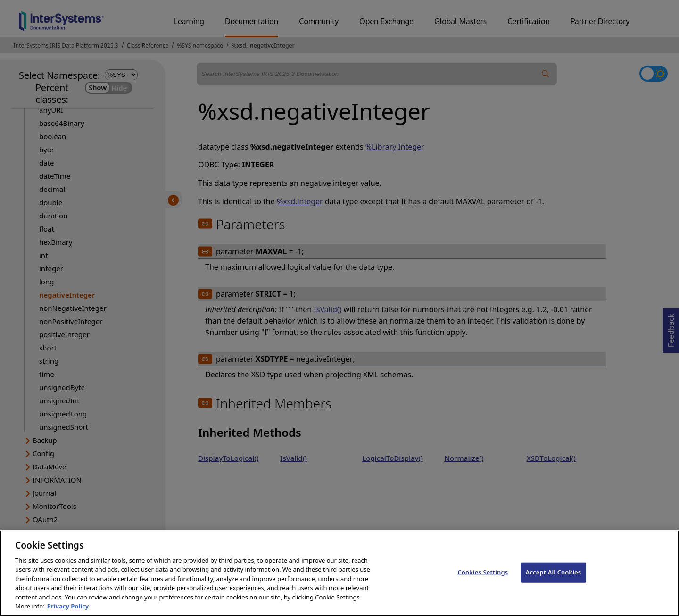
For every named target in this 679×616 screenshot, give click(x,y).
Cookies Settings (483, 581)
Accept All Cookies (554, 581)
